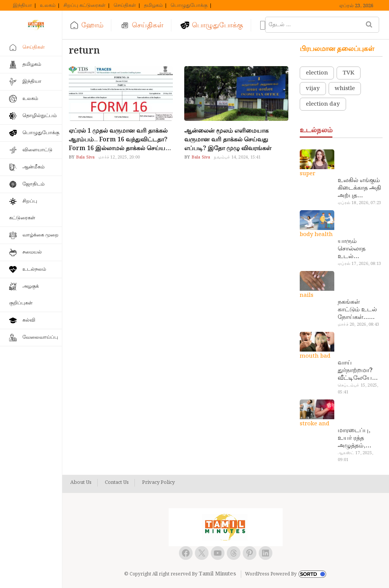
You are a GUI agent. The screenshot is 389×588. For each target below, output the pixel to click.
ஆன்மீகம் (33, 167)
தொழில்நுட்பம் (40, 116)
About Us (81, 483)
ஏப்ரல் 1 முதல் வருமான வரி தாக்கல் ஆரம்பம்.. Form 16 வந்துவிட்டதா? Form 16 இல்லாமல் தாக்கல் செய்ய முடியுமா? (118, 140)
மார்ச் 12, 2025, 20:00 (119, 157)
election (317, 73)
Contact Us (117, 483)
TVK (349, 73)
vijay (313, 89)
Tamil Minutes (217, 574)
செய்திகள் (125, 6)
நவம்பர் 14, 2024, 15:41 (237, 157)
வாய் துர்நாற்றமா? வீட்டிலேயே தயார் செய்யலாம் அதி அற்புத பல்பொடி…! (355, 371)
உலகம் (48, 6)
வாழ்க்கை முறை (40, 235)
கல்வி (29, 320)
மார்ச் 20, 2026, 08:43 (358, 325)
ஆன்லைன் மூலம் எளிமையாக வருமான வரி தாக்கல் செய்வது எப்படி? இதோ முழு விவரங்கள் (228, 140)
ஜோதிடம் (33, 184)
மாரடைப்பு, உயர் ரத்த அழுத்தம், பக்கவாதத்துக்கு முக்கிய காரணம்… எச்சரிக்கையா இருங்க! (359, 438)
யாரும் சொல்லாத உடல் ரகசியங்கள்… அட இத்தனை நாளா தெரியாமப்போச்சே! (359, 249)
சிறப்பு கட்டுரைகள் (85, 6)
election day (323, 104)
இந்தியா (22, 6)
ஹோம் (92, 25)
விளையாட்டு (37, 150)
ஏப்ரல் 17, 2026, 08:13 (359, 264)
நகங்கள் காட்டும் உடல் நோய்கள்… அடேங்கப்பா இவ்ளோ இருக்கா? (357, 310)
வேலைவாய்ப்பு (40, 337)
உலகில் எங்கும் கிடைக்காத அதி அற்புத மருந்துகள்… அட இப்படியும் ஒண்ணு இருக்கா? (360, 188)
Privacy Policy (158, 483)
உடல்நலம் (34, 269)
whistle (345, 89)
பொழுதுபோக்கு (189, 6)
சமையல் (32, 252)
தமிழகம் (153, 6)
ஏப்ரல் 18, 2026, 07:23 (359, 203)
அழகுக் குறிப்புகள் (24, 295)
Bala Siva (85, 157)
